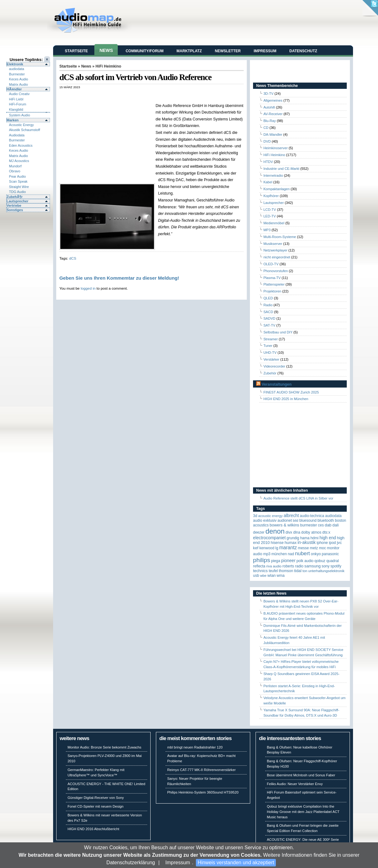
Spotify (336, 566)
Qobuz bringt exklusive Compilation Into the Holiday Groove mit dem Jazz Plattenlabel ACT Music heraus (303, 812)
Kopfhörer (271, 196)
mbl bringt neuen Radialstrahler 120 (195, 747)
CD (266, 128)
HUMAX (291, 543)
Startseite (77, 51)
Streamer (271, 339)
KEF (256, 548)
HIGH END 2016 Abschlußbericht (93, 829)
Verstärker (271, 359)
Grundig (293, 538)
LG (277, 548)
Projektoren (272, 291)
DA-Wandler (273, 135)
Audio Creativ (19, 94)
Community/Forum (144, 51)
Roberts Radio (293, 566)
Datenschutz (303, 51)
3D (255, 516)
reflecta (259, 566)
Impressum (178, 863)
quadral (333, 561)
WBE (263, 576)
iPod (333, 543)
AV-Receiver (273, 114)
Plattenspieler (274, 284)
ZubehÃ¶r (15, 197)
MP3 (267, 230)
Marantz (288, 548)
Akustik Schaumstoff (25, 130)
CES (321, 525)
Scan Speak (18, 181)
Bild (295, 520)
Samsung (312, 566)
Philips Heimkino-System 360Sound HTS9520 (203, 792)
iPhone (322, 543)
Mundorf (15, 166)
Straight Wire (19, 187)
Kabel (268, 182)
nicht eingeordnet (277, 257)
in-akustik (307, 543)
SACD (268, 312)
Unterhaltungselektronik (326, 571)
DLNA (297, 532)
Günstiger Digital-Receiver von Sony (96, 798)
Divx (289, 532)
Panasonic (330, 554)
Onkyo (316, 554)
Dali (336, 525)
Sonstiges (15, 210)
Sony (325, 566)
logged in (88, 288)
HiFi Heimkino (108, 66)
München (279, 554)
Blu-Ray (270, 121)
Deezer (259, 532)
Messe (303, 548)
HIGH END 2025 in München (286, 399)
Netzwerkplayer (275, 250)
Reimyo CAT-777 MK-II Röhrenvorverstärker (201, 770)
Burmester (17, 74)
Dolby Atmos (311, 532)
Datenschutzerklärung (131, 863)
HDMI (315, 538)
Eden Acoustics (21, 145)
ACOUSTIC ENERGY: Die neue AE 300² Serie (303, 840)
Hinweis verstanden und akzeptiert (236, 863)
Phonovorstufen (276, 271)
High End (328, 538)
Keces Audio (19, 79)
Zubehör (270, 373)
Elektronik (15, 64)
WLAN (271, 575)
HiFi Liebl (16, 99)
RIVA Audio (274, 566)
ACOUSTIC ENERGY (270, 516)
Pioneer (288, 561)
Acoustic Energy (21, 125)
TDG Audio (17, 192)
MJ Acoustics (19, 161)
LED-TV (270, 216)
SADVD (269, 318)
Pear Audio (17, 176)
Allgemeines (273, 100)
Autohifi (269, 107)
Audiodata (17, 135)
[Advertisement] (132, 96)
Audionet (285, 520)
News (106, 50)
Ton (305, 571)
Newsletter (228, 51)
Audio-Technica (312, 516)
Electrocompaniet (269, 538)
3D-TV (268, 94)
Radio (268, 305)
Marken (13, 120)
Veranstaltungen (276, 384)
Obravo (15, 171)
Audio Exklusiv (265, 520)
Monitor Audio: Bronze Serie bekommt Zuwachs (104, 747)
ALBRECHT (291, 516)
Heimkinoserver (276, 148)
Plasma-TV (272, 278)
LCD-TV (270, 210)
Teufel (273, 571)
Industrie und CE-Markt (281, 169)
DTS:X (326, 532)
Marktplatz (189, 51)
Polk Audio (305, 561)
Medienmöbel (274, 223)
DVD (267, 141)
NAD (291, 554)
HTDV (268, 162)
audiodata (17, 69)
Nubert (302, 553)
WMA (281, 576)
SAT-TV (269, 325)
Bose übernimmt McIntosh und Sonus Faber (301, 775)
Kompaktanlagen (276, 189)
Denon (275, 531)
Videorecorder (274, 366)
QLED (268, 298)
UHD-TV (270, 353)
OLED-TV (271, 264)
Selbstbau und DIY (278, 332)
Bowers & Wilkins (284, 525)
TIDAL (298, 571)
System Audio (20, 115)
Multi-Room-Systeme (280, 237)
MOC (323, 548)
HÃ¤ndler (14, 89)
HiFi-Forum (18, 104)
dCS (73, 258)
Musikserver (273, 244)
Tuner (268, 346)
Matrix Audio (19, 84)
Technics (260, 571)
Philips (262, 560)
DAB (328, 525)
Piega (276, 561)
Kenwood (267, 548)
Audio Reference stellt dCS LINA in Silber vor (298, 498)
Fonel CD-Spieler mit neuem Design (95, 806)
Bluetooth (326, 520)
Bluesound (308, 520)
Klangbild (16, 109)
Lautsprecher (17, 201)
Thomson (286, 571)
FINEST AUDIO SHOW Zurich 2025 (291, 392)
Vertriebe (14, 206)
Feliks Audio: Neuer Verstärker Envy (295, 784)
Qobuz (320, 561)
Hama (305, 538)
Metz (314, 548)
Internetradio (273, 175)
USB (256, 576)
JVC (339, 543)
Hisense (277, 543)
